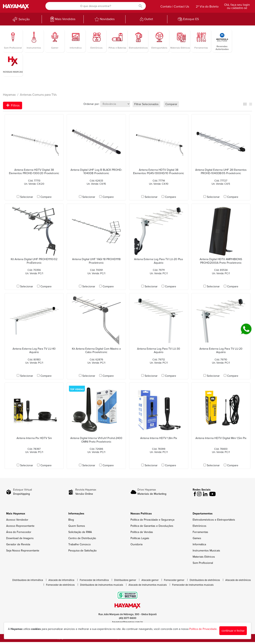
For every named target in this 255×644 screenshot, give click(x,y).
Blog (71, 520)
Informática (199, 544)
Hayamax (9, 95)
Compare (46, 197)
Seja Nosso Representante (23, 551)
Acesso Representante (20, 526)
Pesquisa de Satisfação (82, 551)
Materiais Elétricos (204, 557)
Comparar (171, 104)
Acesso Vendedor (17, 520)
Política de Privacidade (203, 629)
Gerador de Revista (18, 544)
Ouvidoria (136, 544)
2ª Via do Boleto (207, 7)
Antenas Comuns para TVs (38, 95)
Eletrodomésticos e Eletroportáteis (214, 520)
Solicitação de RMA (80, 532)
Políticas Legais (140, 538)
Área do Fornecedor (19, 532)
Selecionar (27, 197)
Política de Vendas (142, 532)
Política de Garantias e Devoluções (152, 526)
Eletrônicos (200, 526)
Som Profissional (203, 563)
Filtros (13, 105)
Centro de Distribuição (82, 538)
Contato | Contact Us (175, 7)
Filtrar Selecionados (146, 104)
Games (197, 538)
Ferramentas (200, 532)
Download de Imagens (20, 538)
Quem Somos (77, 526)
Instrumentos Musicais (206, 551)
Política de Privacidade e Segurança (152, 520)
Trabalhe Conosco (79, 544)
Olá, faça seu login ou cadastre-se (237, 6)
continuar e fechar (233, 631)
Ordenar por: (91, 104)
